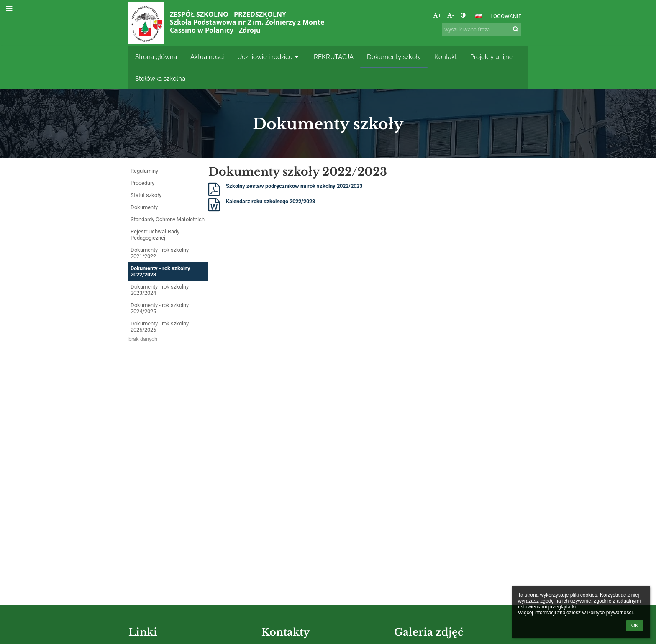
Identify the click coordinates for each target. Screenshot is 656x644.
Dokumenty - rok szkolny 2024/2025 (160, 308)
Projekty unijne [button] (492, 57)
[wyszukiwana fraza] (482, 29)
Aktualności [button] (207, 57)
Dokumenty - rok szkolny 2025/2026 (160, 327)
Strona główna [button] (156, 57)
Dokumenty (144, 207)
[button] (478, 16)
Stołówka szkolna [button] (160, 78)
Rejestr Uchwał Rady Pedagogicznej (155, 235)
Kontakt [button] (446, 57)
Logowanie (506, 16)
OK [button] (635, 626)
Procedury (142, 183)
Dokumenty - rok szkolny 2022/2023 (160, 271)
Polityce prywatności (610, 613)
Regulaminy (144, 171)
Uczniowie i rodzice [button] (269, 57)
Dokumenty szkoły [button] (394, 57)
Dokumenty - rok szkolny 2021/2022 (160, 253)
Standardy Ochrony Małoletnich (168, 219)
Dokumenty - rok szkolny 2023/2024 (160, 290)
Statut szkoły (146, 195)
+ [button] (437, 15)
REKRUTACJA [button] (334, 57)
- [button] (451, 15)
